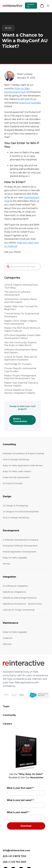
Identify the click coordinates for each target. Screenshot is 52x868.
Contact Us (31, 6)
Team (6, 677)
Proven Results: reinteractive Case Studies (23, 345)
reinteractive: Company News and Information (23, 276)
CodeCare (8, 609)
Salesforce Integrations (14, 563)
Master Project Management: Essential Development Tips (26, 353)
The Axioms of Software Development (25, 270)
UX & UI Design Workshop (16, 430)
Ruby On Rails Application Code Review (23, 436)
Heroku (7, 534)
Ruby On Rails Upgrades (15, 529)
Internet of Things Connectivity (19, 580)
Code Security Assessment (16, 448)
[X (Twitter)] (21, 841)
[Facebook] (13, 841)
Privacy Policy (12, 857)
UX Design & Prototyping (15, 476)
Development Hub (21, 187)
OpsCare (7, 615)
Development (11, 501)
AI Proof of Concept (13, 454)
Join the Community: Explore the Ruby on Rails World (26, 320)
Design (7, 467)
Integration (9, 547)
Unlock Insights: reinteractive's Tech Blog (24, 265)
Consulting (9, 415)
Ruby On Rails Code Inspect (17, 442)
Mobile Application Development (19, 523)
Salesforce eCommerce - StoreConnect (22, 575)
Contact (9, 852)
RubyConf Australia (34, 99)
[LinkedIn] (6, 841)
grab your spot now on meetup (30, 225)
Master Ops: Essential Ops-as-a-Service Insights (25, 360)
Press (30, 852)
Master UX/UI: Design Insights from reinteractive (24, 298)
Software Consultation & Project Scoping (23, 424)
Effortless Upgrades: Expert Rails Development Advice (22, 312)
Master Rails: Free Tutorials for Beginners (21, 283)
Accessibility (41, 852)
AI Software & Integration (15, 557)
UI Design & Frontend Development (21, 482)
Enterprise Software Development (20, 516)
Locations (20, 852)
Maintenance (11, 594)
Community (9, 686)
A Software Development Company (21, 510)
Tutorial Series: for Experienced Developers (22, 291)
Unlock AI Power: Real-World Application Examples (21, 334)
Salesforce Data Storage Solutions (20, 569)
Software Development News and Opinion (23, 327)
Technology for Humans (18, 340)
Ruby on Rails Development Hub (23, 89)
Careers (7, 694)
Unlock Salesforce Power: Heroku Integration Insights (23, 367)
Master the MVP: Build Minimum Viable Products (26, 305)
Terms (24, 857)
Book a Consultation (26, 392)
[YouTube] (29, 841)
